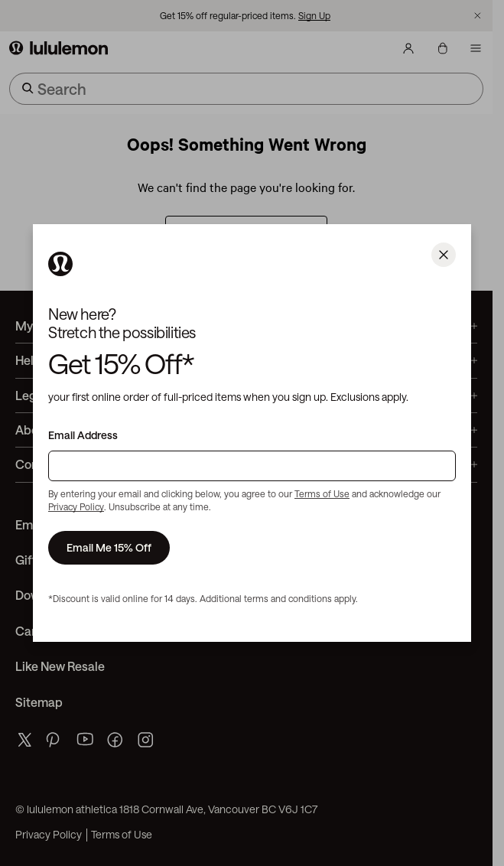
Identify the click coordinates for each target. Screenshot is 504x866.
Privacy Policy (76, 506)
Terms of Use (322, 493)
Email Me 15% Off (109, 547)
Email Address (83, 435)
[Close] (444, 255)
